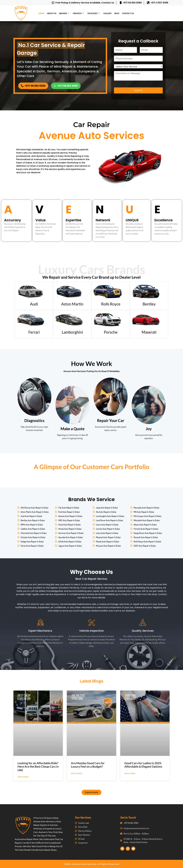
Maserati (149, 332)
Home (41, 13)
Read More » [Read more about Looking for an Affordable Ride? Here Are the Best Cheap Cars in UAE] (23, 777)
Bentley (149, 304)
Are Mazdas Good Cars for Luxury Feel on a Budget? (88, 765)
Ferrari (34, 332)
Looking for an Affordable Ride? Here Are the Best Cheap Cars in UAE (38, 766)
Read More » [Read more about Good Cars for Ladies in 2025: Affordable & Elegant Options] (130, 773)
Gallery (108, 13)
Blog (117, 13)
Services (78, 13)
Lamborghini (72, 332)
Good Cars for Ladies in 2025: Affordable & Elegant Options (143, 765)
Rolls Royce (111, 304)
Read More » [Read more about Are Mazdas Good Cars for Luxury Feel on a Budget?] (77, 773)
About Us (52, 13)
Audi (34, 304)
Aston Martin (72, 304)
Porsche (111, 332)
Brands (64, 13)
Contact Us (128, 13)
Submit (138, 90)
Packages (94, 13)
